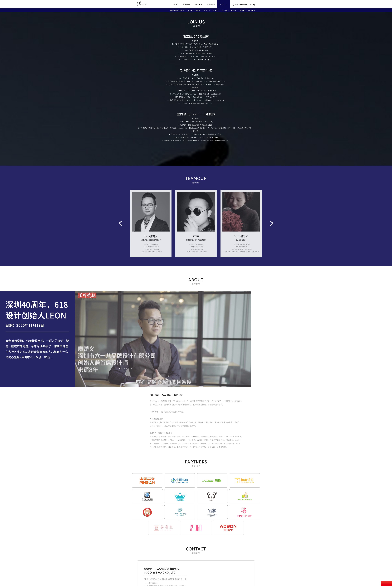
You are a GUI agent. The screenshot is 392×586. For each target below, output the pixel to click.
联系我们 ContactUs (247, 10)
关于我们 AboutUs (177, 10)
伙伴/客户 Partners (229, 10)
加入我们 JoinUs (194, 10)
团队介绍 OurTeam (211, 10)
